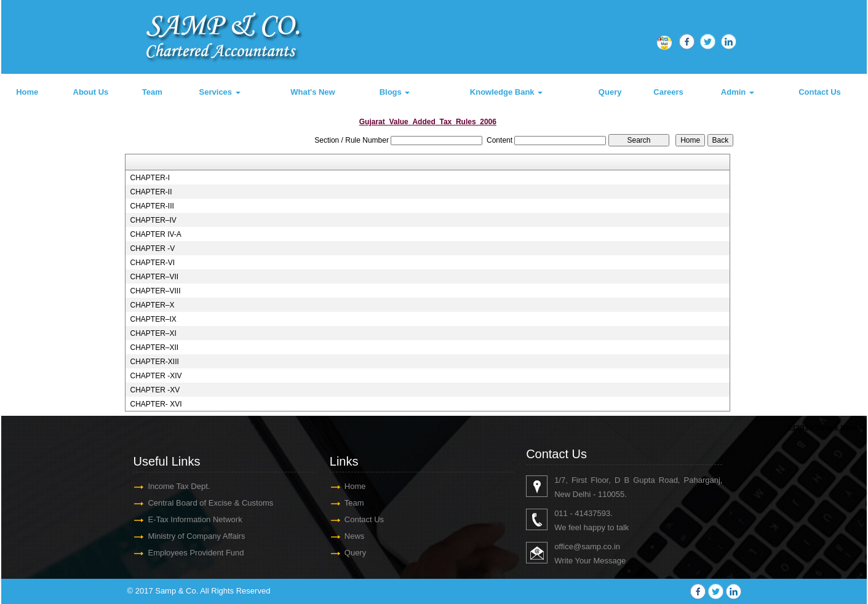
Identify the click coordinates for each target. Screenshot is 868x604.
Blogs (395, 92)
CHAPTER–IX (153, 319)
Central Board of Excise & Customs (210, 503)
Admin (738, 92)
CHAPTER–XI (153, 333)
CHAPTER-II (151, 192)
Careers (668, 92)
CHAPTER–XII (154, 348)
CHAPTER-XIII (154, 362)
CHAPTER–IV (153, 220)
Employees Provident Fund (196, 553)
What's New (313, 92)
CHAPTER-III (152, 206)
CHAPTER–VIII (155, 291)
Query (610, 92)
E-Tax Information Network (195, 519)
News (355, 536)
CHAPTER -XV (155, 390)
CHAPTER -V (152, 248)
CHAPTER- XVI (156, 404)
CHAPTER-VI (152, 263)
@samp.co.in (597, 546)
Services (220, 92)
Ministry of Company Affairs (196, 536)
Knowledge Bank (506, 92)
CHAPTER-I (150, 178)
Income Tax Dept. (179, 486)
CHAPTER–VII (154, 277)
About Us (91, 92)
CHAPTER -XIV (156, 376)
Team (152, 92)
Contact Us (820, 92)
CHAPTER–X (152, 305)
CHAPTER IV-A (155, 234)
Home (27, 92)
